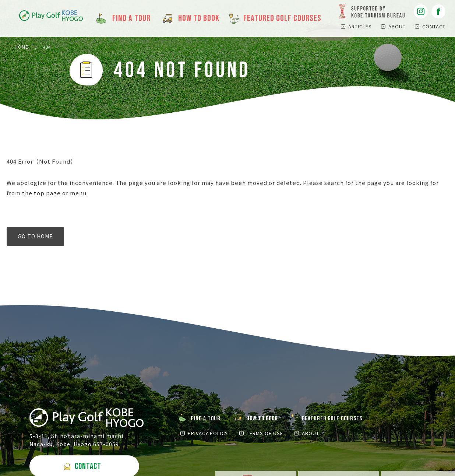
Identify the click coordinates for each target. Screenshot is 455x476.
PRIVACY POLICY (208, 435)
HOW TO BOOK (264, 419)
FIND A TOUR (207, 419)
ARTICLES (360, 26)
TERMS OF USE (263, 435)
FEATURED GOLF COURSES (336, 419)
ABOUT (397, 26)
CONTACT (434, 26)
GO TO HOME (35, 237)
